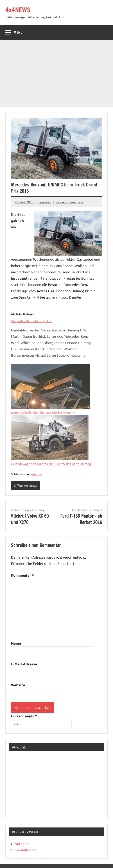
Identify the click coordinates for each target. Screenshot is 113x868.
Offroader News (25, 485)
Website (18, 685)
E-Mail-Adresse (24, 664)
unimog (37, 474)
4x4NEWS (18, 10)
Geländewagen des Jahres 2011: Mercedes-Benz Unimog (51, 464)
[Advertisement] (56, 73)
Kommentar (22, 575)
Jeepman (45, 202)
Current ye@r (24, 716)
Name (16, 643)
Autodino (22, 843)
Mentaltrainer (26, 850)
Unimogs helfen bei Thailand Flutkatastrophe (43, 412)
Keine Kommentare (69, 202)
